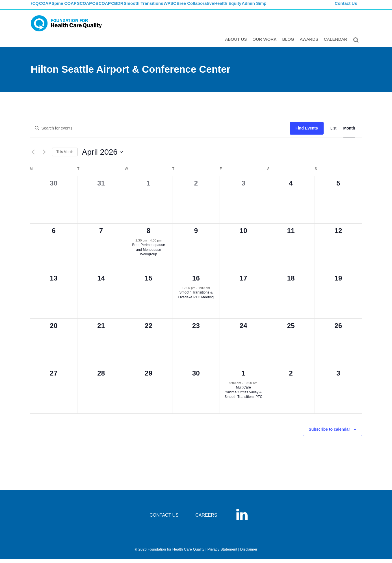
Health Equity (256, 7)
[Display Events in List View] (333, 132)
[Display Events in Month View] (349, 132)
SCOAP (98, 7)
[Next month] (44, 156)
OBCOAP (118, 7)
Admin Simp (284, 7)
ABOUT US (237, 44)
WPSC (194, 7)
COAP (52, 7)
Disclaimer (249, 553)
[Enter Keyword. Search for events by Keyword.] (160, 132)
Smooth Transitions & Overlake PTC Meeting (196, 299)
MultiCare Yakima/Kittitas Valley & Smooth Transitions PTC (243, 396)
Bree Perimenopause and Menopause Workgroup (148, 254)
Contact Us (346, 7)
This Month (65, 156)
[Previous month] (33, 156)
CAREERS (206, 519)
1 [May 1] (244, 377)
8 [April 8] (149, 235)
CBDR (137, 7)
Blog (289, 44)
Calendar (337, 44)
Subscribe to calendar (329, 433)
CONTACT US (164, 519)
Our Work (266, 44)
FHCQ (37, 7)
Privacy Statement (222, 553)
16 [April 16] (196, 282)
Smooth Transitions (165, 7)
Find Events (307, 132)
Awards (310, 44)
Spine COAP (74, 7)
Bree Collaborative (221, 7)
